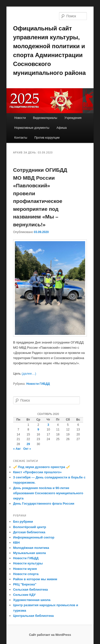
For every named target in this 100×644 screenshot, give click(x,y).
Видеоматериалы (45, 118)
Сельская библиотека (31, 590)
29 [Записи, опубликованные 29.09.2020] (28, 444)
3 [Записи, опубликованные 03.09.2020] (48, 425)
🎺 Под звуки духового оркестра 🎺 (42, 467)
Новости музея (25, 569)
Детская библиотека (29, 532)
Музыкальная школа (30, 553)
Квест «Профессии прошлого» (37, 472)
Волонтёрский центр (30, 527)
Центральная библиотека (33, 616)
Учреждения (73, 118)
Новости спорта (26, 574)
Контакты (21, 138)
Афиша (62, 128)
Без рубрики (23, 522)
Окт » (27, 449)
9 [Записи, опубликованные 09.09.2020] (38, 429)
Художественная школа (32, 600)
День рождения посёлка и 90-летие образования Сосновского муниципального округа (48, 493)
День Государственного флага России (44, 504)
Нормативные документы (32, 128)
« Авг (17, 449)
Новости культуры (28, 563)
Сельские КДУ (24, 595)
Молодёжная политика (31, 548)
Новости (20, 118)
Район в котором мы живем (35, 579)
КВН (17, 543)
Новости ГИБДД (38, 384)
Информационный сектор (34, 537)
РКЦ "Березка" (25, 584)
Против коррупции (47, 138)
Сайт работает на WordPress (50, 635)
